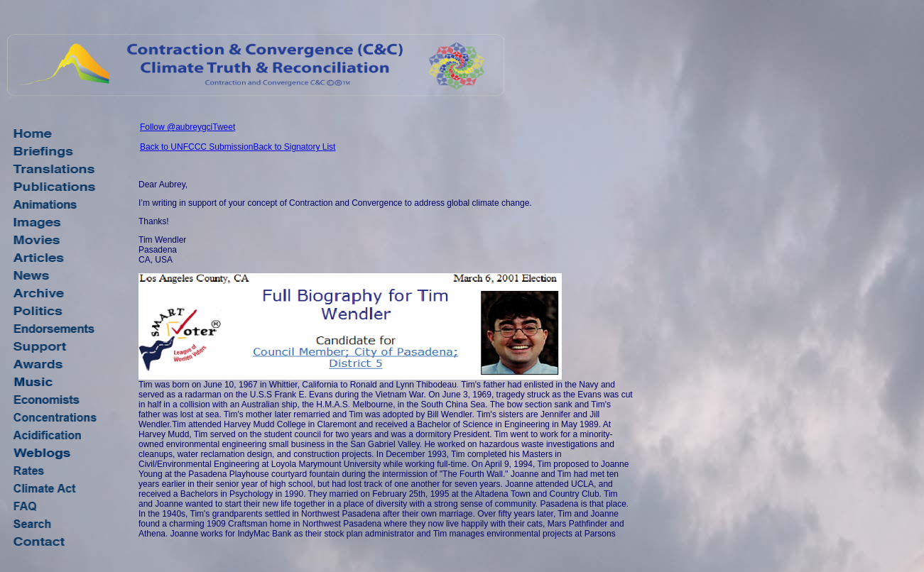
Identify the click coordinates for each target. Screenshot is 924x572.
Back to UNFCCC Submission (196, 147)
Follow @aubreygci (176, 127)
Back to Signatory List (294, 147)
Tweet (224, 127)
